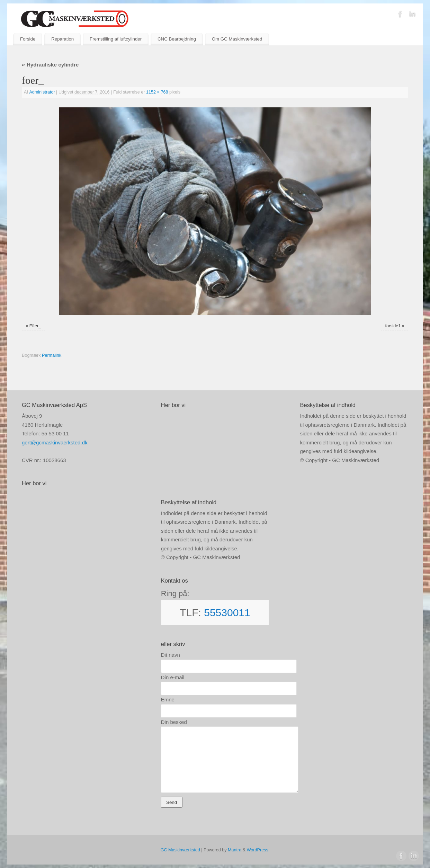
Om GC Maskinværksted (237, 39)
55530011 (227, 613)
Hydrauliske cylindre (50, 65)
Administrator (42, 92)
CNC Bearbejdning (177, 39)
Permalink (52, 355)
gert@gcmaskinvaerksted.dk (55, 442)
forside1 (393, 326)
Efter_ (35, 326)
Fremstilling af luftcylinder (116, 39)
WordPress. (258, 850)
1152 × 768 (157, 92)
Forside (28, 39)
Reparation (62, 39)
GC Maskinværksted (180, 850)
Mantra (235, 850)
